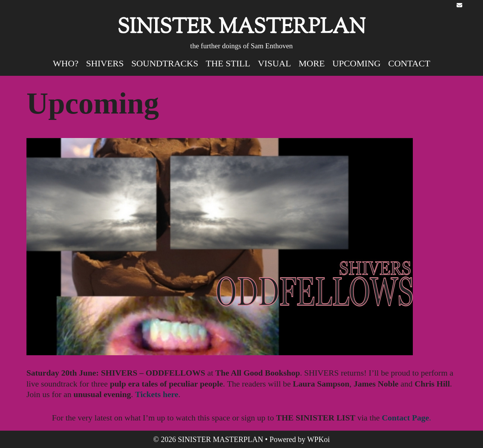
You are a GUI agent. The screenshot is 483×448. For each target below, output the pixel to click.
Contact (409, 63)
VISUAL (274, 63)
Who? (66, 63)
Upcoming (357, 63)
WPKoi (318, 439)
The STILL (228, 63)
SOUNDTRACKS (165, 63)
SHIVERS (105, 63)
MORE (311, 63)
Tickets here (157, 394)
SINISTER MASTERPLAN (241, 28)
